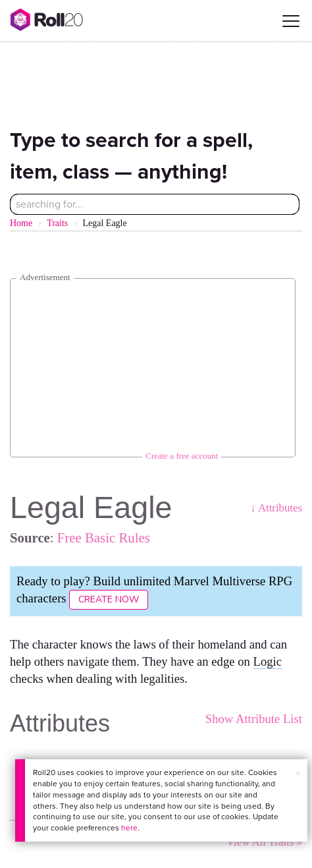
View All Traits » (264, 842)
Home (21, 223)
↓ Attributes (276, 508)
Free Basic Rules (104, 537)
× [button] (298, 773)
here (129, 828)
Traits (57, 223)
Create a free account (182, 456)
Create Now (109, 599)
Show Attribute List (254, 719)
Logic (268, 661)
